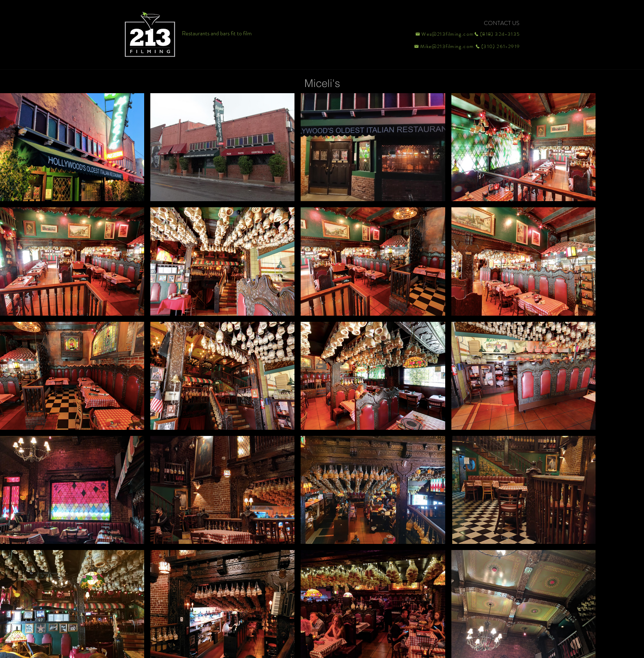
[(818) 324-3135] (497, 34)
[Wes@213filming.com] (444, 34)
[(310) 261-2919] (497, 46)
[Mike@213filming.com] (442, 46)
